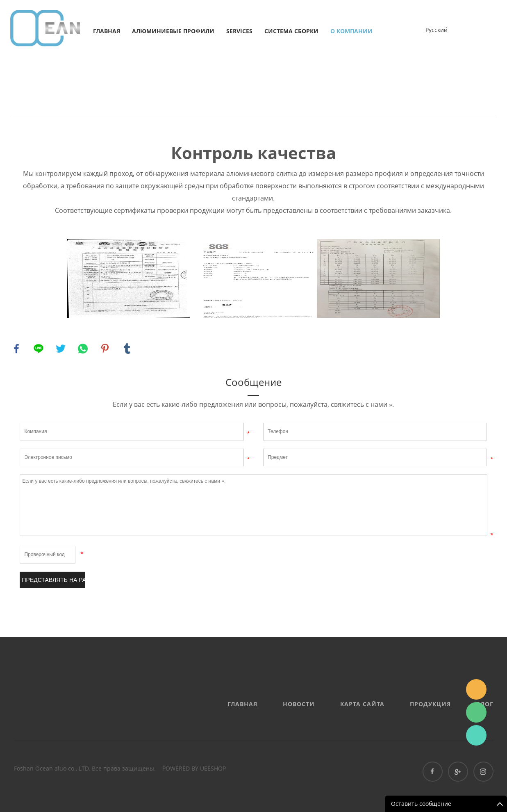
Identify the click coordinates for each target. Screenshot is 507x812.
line (39, 349)
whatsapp (83, 349)
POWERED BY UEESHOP (194, 768)
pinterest (105, 349)
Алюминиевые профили (173, 31)
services (239, 31)
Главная (107, 31)
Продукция (430, 704)
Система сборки (291, 31)
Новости (299, 704)
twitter (61, 349)
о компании (351, 31)
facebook (16, 349)
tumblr (127, 349)
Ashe (476, 735)
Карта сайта (362, 704)
